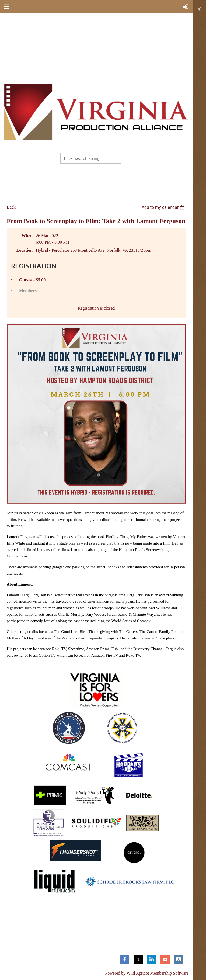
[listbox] (164, 207)
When (27, 236)
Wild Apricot (138, 973)
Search (126, 158)
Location (25, 250)
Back (11, 207)
